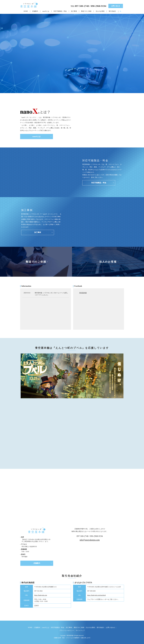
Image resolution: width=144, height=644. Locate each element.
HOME (26, 11)
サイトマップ (80, 631)
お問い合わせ (116, 6)
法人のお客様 (100, 11)
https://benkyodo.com (41, 595)
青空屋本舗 (83, 293)
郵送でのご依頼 (86, 11)
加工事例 (74, 11)
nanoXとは (46, 11)
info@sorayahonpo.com (90, 540)
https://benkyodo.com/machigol (97, 595)
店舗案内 (35, 11)
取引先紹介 (112, 11)
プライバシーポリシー (67, 631)
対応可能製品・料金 (60, 11)
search (120, 11)
